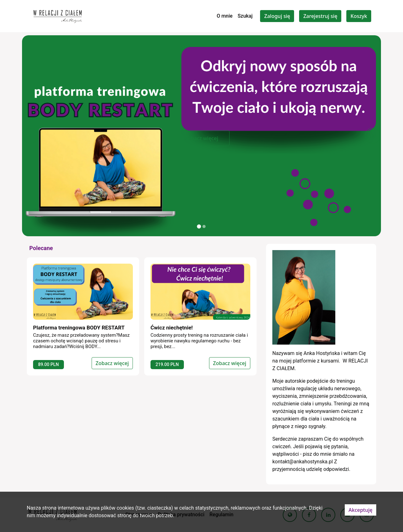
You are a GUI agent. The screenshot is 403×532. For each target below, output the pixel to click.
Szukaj (245, 16)
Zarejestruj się (320, 16)
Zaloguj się (277, 16)
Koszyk (359, 16)
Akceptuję (360, 510)
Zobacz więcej (201, 138)
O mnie (225, 16)
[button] (30, 136)
